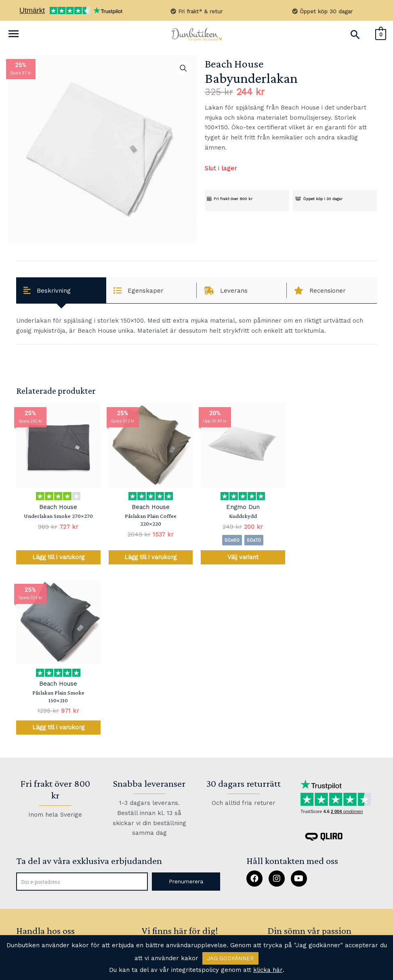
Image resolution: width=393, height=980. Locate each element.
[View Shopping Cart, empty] (381, 34)
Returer (28, 872)
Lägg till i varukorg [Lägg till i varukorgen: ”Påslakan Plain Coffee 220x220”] (150, 558)
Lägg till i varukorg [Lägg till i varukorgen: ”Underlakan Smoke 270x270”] (58, 558)
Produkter (32, 785)
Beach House (234, 64)
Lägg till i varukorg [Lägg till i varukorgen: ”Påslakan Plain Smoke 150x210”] (335, 558)
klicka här (268, 970)
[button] (186, 712)
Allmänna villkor (42, 916)
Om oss (28, 894)
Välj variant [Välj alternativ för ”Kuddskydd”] (243, 558)
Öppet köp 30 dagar (322, 11)
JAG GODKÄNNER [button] (230, 958)
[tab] (61, 290)
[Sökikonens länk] (355, 35)
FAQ (163, 780)
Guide (25, 807)
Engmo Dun (243, 507)
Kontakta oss (36, 829)
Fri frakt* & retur (196, 11)
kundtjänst (160, 800)
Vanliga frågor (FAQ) (47, 851)
